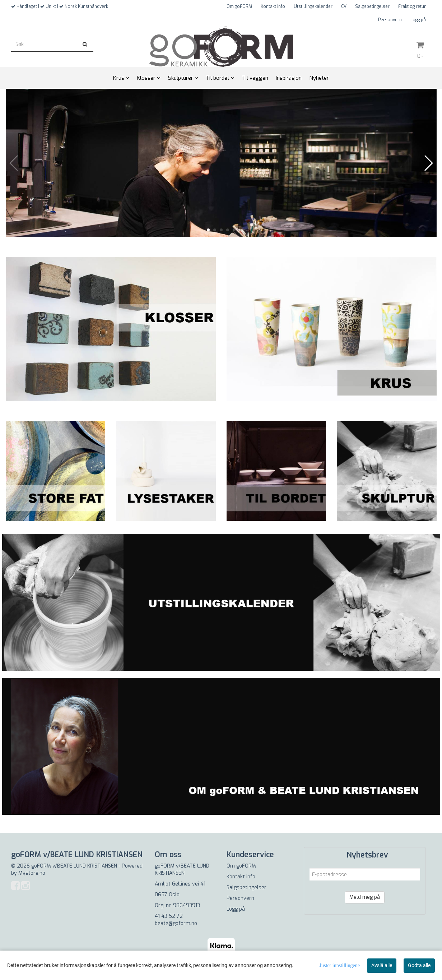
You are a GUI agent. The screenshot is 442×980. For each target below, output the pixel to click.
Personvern (390, 20)
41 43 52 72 (169, 916)
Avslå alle (382, 965)
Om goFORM (239, 6)
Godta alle (419, 965)
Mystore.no (32, 873)
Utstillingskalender (313, 6)
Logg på (418, 20)
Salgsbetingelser (372, 6)
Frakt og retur (412, 6)
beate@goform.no (176, 923)
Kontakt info (273, 6)
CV (344, 6)
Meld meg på (365, 897)
